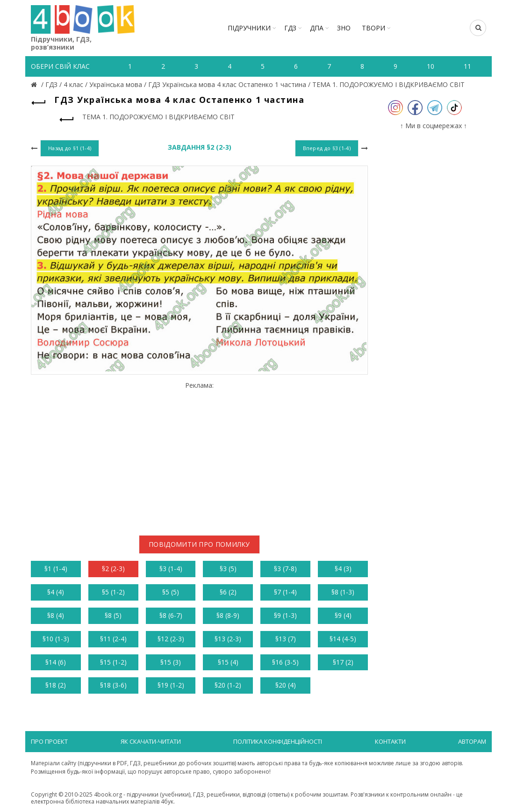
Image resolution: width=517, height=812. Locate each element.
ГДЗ (290, 28)
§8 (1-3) (343, 592)
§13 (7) (286, 639)
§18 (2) (56, 685)
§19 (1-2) (171, 685)
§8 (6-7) (171, 615)
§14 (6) (56, 662)
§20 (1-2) (228, 685)
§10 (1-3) (56, 639)
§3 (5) (228, 569)
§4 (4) (56, 592)
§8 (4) (56, 615)
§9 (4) (343, 615)
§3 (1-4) (171, 569)
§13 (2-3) (228, 639)
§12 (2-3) (171, 639)
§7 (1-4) (285, 592)
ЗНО (344, 28)
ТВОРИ (373, 28)
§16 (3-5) (285, 662)
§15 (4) (228, 662)
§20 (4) (286, 685)
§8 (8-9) (228, 615)
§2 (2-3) (113, 569)
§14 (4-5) (343, 639)
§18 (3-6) (113, 685)
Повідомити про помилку (199, 544)
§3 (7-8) (285, 569)
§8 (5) (113, 615)
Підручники (249, 28)
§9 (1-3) (285, 615)
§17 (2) (343, 662)
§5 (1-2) (113, 592)
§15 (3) (171, 662)
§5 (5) (171, 592)
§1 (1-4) (56, 569)
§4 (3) (343, 569)
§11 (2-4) (113, 639)
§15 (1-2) (113, 662)
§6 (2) (228, 592)
